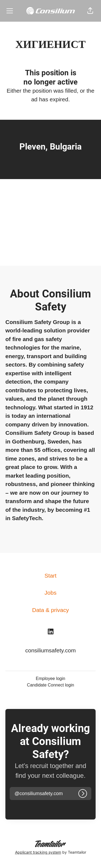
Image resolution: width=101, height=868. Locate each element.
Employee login (50, 678)
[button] (90, 11)
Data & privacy (50, 610)
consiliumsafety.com (51, 650)
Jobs (50, 593)
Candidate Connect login (50, 685)
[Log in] (83, 793)
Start (50, 576)
